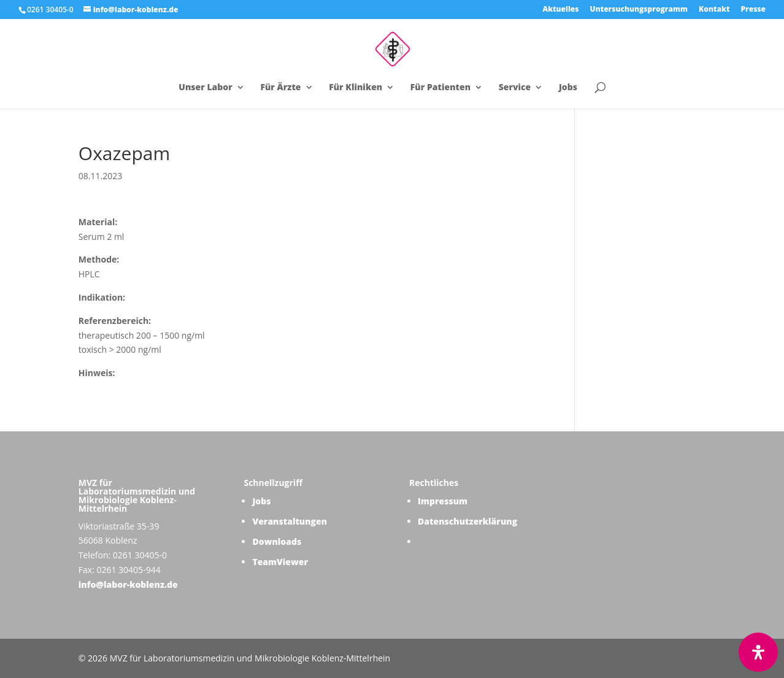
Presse (753, 10)
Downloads (277, 541)
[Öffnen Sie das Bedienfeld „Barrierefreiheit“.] (758, 652)
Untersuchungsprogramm (639, 10)
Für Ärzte (280, 88)
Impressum (443, 501)
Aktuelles (560, 10)
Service (515, 88)
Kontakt (714, 10)
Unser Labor (205, 88)
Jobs (568, 88)
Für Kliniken (355, 88)
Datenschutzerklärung (467, 521)
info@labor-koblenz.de (128, 584)
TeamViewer (280, 562)
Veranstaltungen (290, 521)
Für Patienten (440, 88)
